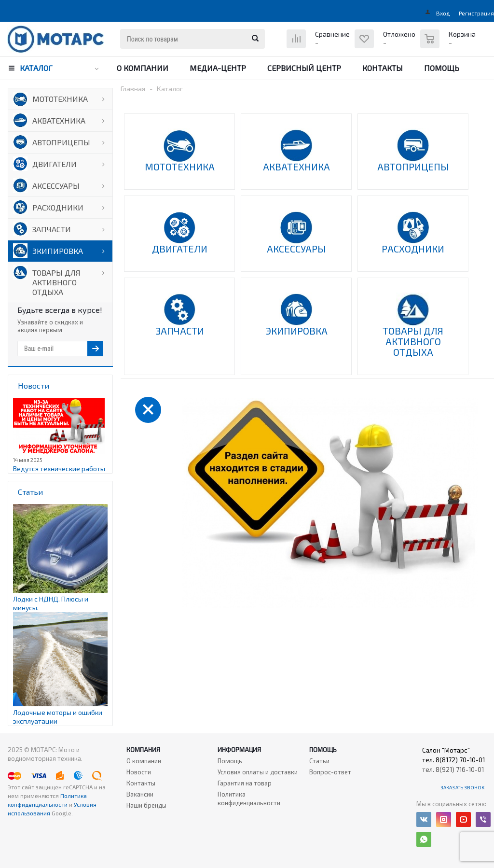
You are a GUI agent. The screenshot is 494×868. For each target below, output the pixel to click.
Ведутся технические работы (59, 469)
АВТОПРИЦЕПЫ (61, 142)
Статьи (319, 761)
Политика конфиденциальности (249, 798)
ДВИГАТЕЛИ (55, 164)
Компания (143, 750)
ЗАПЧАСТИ (52, 229)
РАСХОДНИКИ (58, 207)
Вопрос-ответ (330, 772)
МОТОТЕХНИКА (60, 99)
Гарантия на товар (245, 783)
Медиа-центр (218, 68)
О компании (143, 68)
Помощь (442, 68)
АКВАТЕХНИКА (59, 120)
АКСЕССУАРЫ (56, 186)
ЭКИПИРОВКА (58, 251)
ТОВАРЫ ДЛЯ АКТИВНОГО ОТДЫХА (56, 282)
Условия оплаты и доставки (258, 772)
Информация (239, 750)
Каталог (36, 68)
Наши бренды (146, 805)
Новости (139, 772)
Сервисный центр (304, 68)
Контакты (383, 68)
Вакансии (140, 794)
